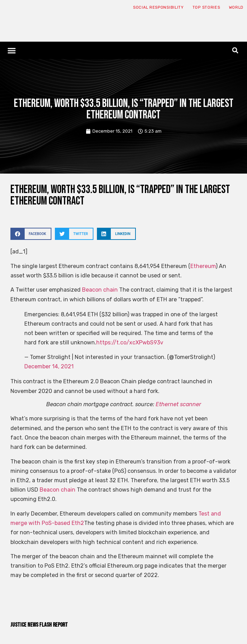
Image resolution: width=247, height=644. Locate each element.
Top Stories (206, 7)
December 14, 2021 (49, 366)
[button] (12, 50)
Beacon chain (100, 290)
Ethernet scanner (178, 404)
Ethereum (203, 266)
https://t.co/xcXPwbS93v (130, 342)
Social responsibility (158, 7)
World (236, 7)
